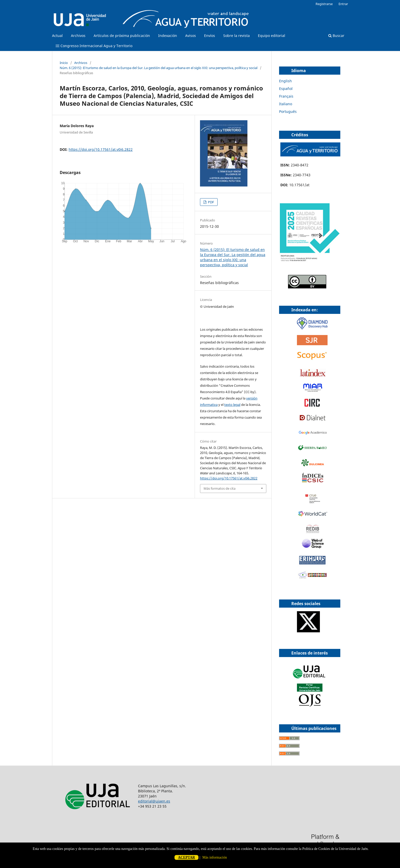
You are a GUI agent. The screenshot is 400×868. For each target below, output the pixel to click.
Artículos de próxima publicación (122, 36)
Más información (215, 857)
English (285, 81)
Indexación (168, 36)
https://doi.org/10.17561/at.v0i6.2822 (101, 149)
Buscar (336, 36)
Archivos (78, 36)
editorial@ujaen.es (154, 801)
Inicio (64, 63)
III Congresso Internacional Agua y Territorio (94, 46)
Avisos (191, 36)
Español (286, 89)
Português (288, 111)
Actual (57, 36)
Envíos (210, 36)
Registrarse (324, 4)
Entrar (343, 4)
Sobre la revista (236, 36)
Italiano (286, 104)
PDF (211, 202)
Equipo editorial (272, 36)
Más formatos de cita (220, 488)
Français (286, 96)
